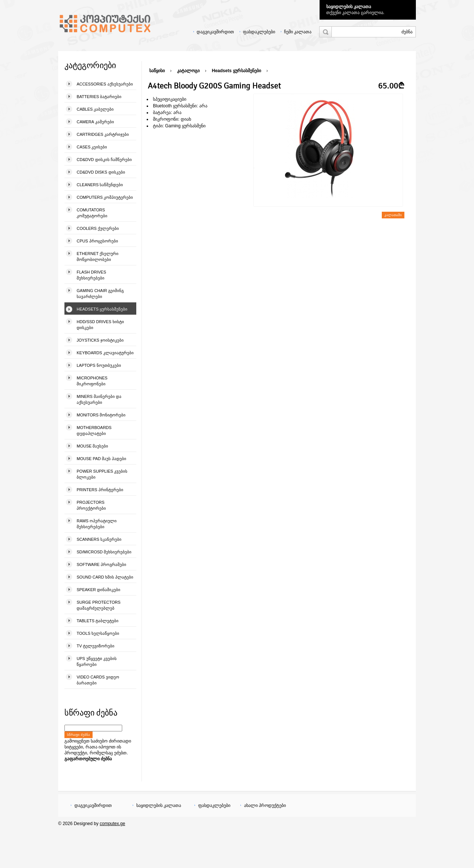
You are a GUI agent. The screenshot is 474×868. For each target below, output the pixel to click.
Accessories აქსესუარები (105, 84)
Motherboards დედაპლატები (94, 430)
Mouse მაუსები (92, 446)
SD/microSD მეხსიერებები (104, 552)
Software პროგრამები (101, 564)
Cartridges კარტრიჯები (103, 134)
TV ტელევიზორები (96, 646)
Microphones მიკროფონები (92, 381)
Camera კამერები (95, 122)
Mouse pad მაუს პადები (101, 459)
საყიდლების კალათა (349, 7)
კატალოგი (188, 71)
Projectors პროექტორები (91, 505)
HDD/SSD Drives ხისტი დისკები (100, 325)
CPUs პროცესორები (97, 241)
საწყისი (157, 71)
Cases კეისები (92, 147)
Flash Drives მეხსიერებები (91, 275)
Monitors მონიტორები (101, 415)
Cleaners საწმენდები (100, 185)
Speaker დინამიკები (99, 590)
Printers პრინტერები (100, 490)
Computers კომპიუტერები (105, 197)
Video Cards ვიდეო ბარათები (98, 680)
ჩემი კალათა (298, 32)
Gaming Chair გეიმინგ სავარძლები (100, 294)
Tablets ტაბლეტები (98, 621)
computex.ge (112, 824)
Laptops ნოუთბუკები (99, 365)
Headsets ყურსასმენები (102, 309)
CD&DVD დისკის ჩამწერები (104, 160)
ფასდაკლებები (259, 32)
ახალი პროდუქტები (265, 805)
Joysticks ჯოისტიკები (100, 340)
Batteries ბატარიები (99, 97)
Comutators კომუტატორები (92, 213)
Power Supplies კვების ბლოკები (102, 474)
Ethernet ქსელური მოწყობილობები (98, 257)
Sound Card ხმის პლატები (105, 577)
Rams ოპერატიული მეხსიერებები (97, 524)
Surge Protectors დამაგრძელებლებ (99, 605)
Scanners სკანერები (99, 539)
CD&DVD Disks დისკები (101, 172)
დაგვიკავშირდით (215, 32)
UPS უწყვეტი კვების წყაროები (97, 661)
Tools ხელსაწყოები (98, 633)
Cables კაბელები (95, 109)
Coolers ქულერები (98, 228)
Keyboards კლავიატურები (105, 353)
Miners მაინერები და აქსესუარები (99, 399)
